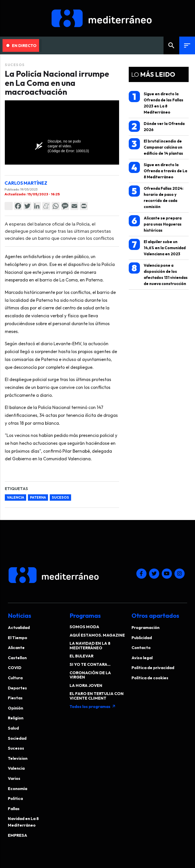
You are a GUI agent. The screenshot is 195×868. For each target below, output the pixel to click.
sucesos (60, 497)
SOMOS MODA (84, 627)
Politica (15, 798)
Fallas (14, 809)
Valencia (16, 768)
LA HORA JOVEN (86, 685)
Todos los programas (93, 706)
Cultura (15, 678)
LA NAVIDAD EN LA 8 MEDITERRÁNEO (90, 645)
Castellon (17, 658)
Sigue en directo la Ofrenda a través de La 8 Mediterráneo (158, 171)
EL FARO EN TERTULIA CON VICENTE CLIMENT (97, 696)
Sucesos (15, 65)
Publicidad (142, 638)
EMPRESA (18, 835)
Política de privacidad (153, 668)
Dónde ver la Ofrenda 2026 (157, 126)
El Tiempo (18, 638)
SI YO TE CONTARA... (90, 664)
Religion (16, 718)
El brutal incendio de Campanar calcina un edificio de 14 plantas (156, 147)
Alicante (16, 648)
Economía (18, 788)
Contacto (141, 648)
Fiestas (15, 698)
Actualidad (19, 627)
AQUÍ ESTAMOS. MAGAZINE (97, 635)
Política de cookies (150, 678)
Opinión (15, 708)
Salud (13, 728)
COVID (15, 668)
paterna (38, 497)
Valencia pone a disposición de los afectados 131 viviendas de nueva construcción (158, 274)
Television (18, 758)
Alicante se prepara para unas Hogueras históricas (155, 224)
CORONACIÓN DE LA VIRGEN (90, 675)
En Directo (21, 45)
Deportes (17, 688)
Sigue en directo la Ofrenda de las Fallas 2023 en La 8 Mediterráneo (156, 103)
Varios (14, 778)
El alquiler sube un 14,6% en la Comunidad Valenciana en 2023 (157, 248)
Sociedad (17, 738)
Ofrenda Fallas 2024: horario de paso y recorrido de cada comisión (156, 197)
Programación (145, 627)
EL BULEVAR (82, 656)
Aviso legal (142, 658)
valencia (15, 497)
